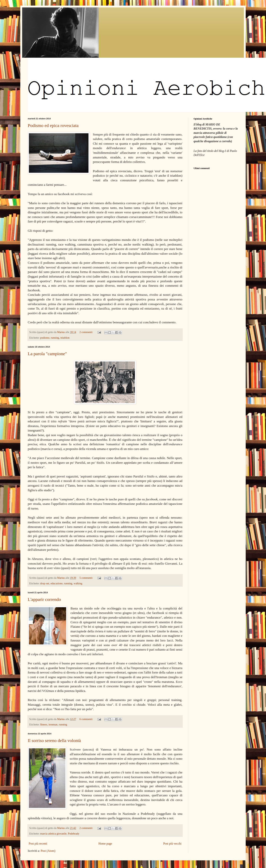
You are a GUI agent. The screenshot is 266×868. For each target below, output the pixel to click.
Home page (105, 844)
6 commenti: (86, 719)
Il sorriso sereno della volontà (54, 740)
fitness (44, 724)
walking (78, 583)
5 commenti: (86, 578)
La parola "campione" (47, 354)
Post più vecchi (172, 844)
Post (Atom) (48, 851)
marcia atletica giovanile (53, 834)
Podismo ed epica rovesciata (53, 125)
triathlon (65, 338)
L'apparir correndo (44, 599)
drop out (45, 583)
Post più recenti (38, 844)
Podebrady (74, 834)
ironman (53, 724)
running (55, 338)
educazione (57, 583)
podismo (45, 338)
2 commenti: (86, 332)
